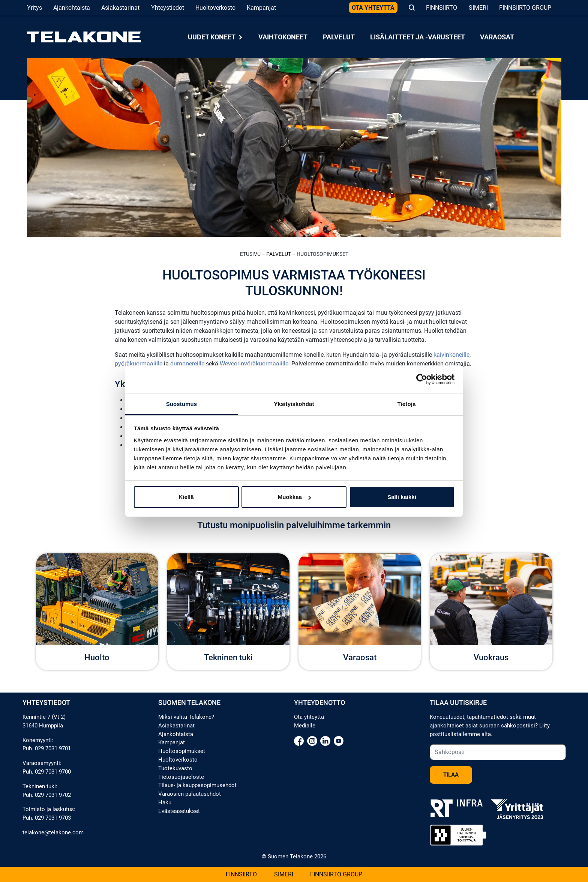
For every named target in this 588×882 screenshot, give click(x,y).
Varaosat (497, 37)
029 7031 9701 (53, 748)
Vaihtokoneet (283, 37)
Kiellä (186, 497)
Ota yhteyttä (373, 8)
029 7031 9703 (53, 818)
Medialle (305, 726)
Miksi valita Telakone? (186, 717)
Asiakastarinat (120, 8)
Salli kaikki (402, 497)
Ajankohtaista (72, 8)
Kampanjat (261, 8)
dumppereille (187, 364)
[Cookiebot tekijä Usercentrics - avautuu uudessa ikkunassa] (422, 379)
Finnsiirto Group (525, 8)
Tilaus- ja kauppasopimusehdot (197, 785)
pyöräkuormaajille (139, 364)
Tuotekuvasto (175, 768)
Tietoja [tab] (407, 404)
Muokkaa (294, 497)
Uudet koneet (216, 37)
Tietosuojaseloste (181, 777)
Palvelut (339, 37)
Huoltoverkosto (215, 8)
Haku (165, 802)
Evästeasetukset (179, 811)
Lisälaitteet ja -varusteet (418, 37)
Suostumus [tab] (182, 404)
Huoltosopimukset (182, 751)
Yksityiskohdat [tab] (294, 404)
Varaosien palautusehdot (190, 794)
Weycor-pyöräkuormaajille (254, 364)
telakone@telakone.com (53, 832)
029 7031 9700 (53, 772)
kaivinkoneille (451, 355)
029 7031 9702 (53, 795)
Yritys (34, 8)
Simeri (478, 8)
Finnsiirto (442, 8)
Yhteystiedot (168, 8)
